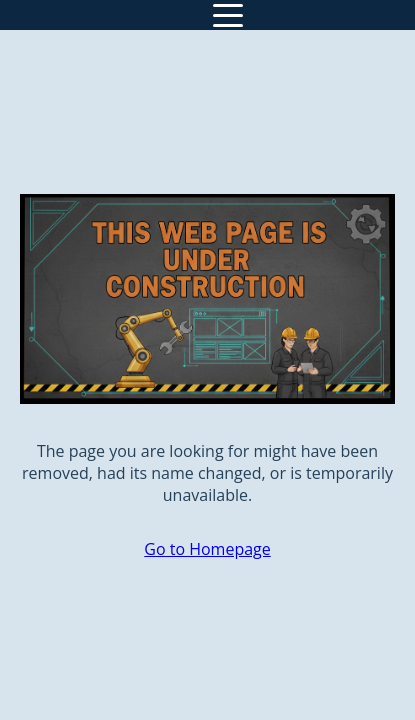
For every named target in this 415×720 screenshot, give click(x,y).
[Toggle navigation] (228, 15)
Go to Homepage (207, 549)
